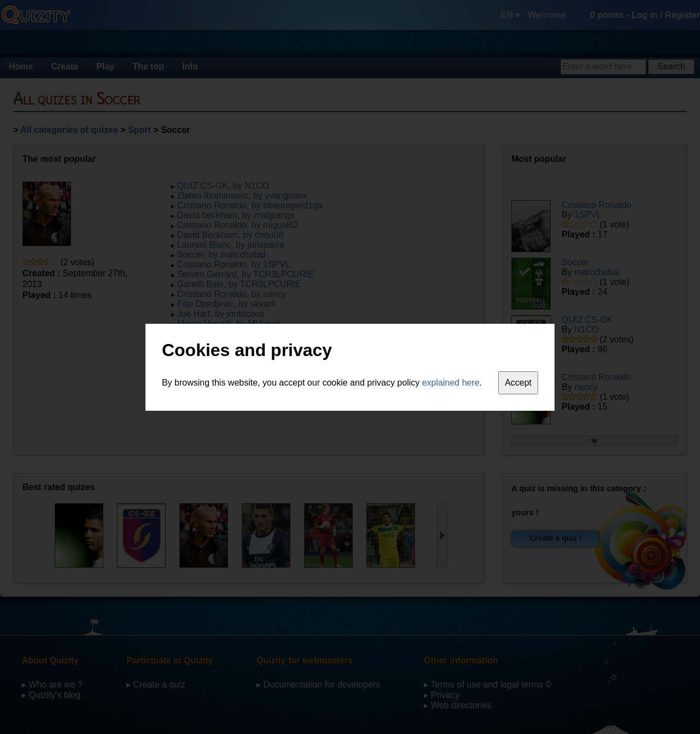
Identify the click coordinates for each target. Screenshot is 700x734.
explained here (451, 383)
